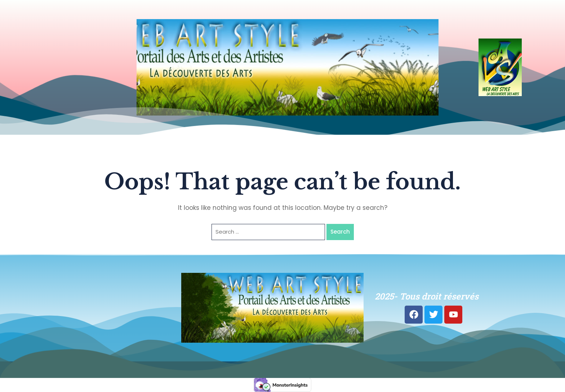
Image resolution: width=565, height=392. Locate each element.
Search (340, 232)
